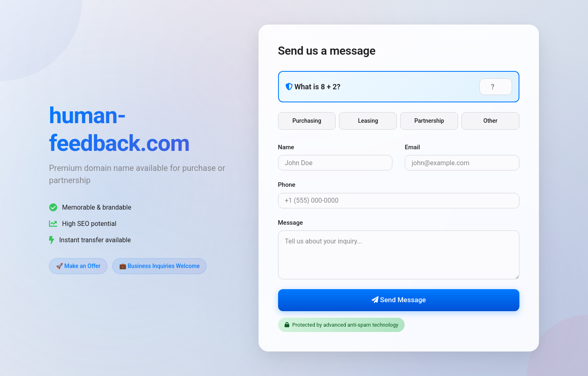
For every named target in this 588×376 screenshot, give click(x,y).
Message (291, 223)
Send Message (399, 300)
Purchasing (307, 121)
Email (412, 147)
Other (491, 121)
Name (286, 147)
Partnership (429, 121)
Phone (287, 185)
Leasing (368, 121)
